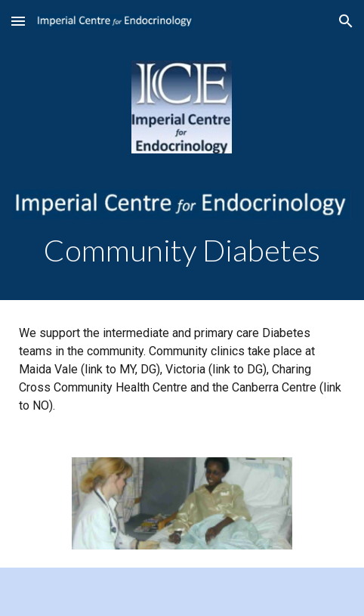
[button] (18, 21)
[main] (182, 251)
